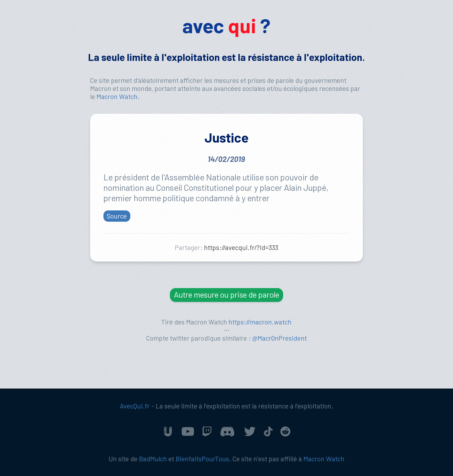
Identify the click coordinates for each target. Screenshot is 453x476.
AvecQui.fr (135, 406)
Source (117, 216)
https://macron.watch (260, 322)
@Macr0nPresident (280, 338)
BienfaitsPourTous (202, 459)
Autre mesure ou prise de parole (226, 294)
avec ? (226, 25)
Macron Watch (117, 96)
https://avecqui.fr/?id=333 (241, 247)
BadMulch (153, 459)
